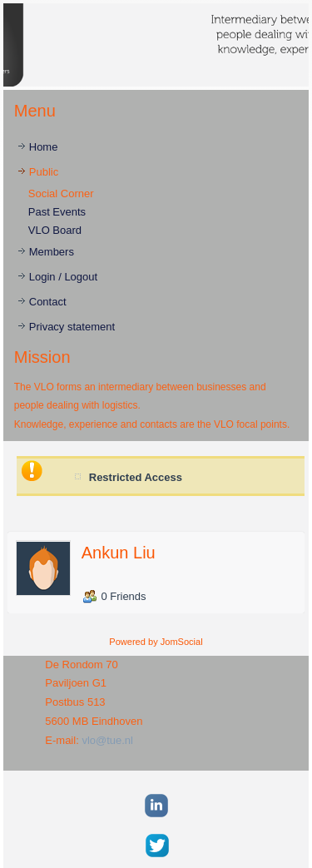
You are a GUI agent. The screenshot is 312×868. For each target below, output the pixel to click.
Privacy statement (72, 327)
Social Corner (61, 193)
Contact (48, 302)
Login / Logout (63, 277)
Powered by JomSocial (156, 642)
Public (44, 172)
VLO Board (55, 230)
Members (52, 252)
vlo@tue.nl (107, 740)
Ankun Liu (119, 553)
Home (44, 147)
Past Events (57, 212)
